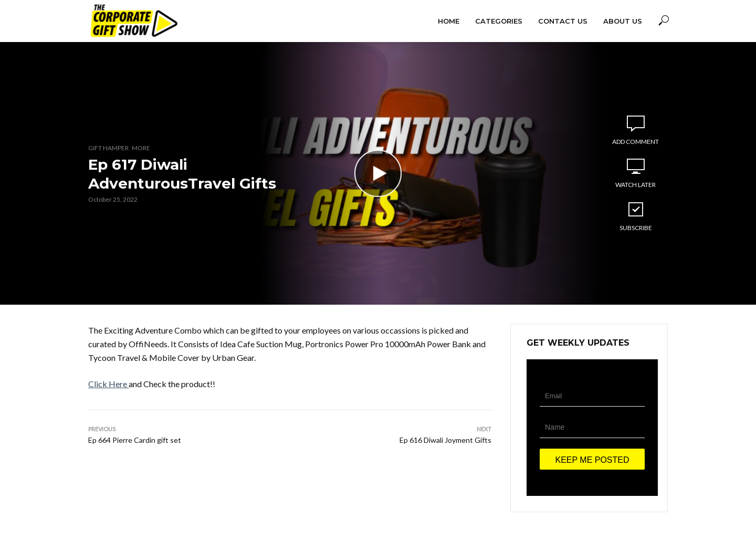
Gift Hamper (108, 148)
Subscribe (636, 216)
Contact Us (563, 21)
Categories (499, 21)
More (141, 148)
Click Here (108, 384)
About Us (623, 21)
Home (449, 21)
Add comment (636, 142)
